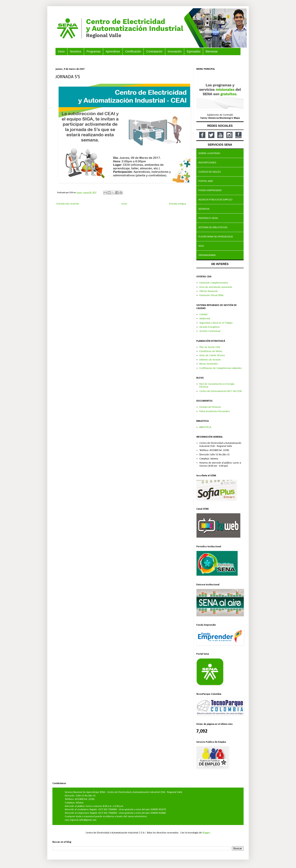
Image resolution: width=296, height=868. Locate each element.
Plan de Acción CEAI (210, 347)
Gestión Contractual (210, 331)
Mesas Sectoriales (209, 364)
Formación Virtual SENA (211, 295)
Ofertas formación (209, 291)
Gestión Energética (209, 327)
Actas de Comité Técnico (212, 356)
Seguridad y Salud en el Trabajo (216, 323)
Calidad (203, 315)
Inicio (124, 204)
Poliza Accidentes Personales (215, 411)
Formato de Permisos (210, 407)
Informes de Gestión (210, 360)
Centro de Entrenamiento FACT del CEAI (221, 391)
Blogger (206, 833)
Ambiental (205, 319)
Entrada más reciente (68, 204)
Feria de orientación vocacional (216, 287)
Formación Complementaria (214, 283)
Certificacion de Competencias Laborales (221, 368)
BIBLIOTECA (205, 427)
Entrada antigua (178, 204)
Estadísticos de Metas (211, 351)
